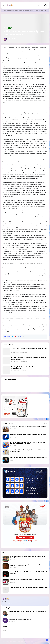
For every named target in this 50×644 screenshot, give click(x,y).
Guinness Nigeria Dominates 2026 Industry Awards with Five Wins (28, 427)
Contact (5, 636)
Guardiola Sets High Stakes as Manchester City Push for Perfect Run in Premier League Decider (28, 458)
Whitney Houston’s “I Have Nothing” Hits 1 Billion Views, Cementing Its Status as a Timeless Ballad (28, 565)
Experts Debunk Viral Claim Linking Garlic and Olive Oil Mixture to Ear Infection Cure (28, 451)
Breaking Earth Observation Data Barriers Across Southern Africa (27, 368)
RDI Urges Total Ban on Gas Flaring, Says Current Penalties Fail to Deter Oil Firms (29, 358)
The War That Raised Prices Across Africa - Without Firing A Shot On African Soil (29, 349)
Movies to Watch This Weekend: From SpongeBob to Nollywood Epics (29, 587)
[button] (24, 337)
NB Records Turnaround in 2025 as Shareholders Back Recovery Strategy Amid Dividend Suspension (27, 443)
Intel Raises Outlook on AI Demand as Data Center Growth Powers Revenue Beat (28, 435)
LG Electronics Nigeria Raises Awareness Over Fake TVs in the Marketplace (26, 580)
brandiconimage (28, 641)
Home (5, 28)
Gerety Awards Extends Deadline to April (20, 619)
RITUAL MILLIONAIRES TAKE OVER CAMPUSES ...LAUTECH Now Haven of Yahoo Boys (24, 10)
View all (46, 345)
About (4, 633)
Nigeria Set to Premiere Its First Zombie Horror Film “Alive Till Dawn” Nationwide (28, 573)
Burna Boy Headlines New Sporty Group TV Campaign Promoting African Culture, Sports (28, 557)
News (10, 28)
